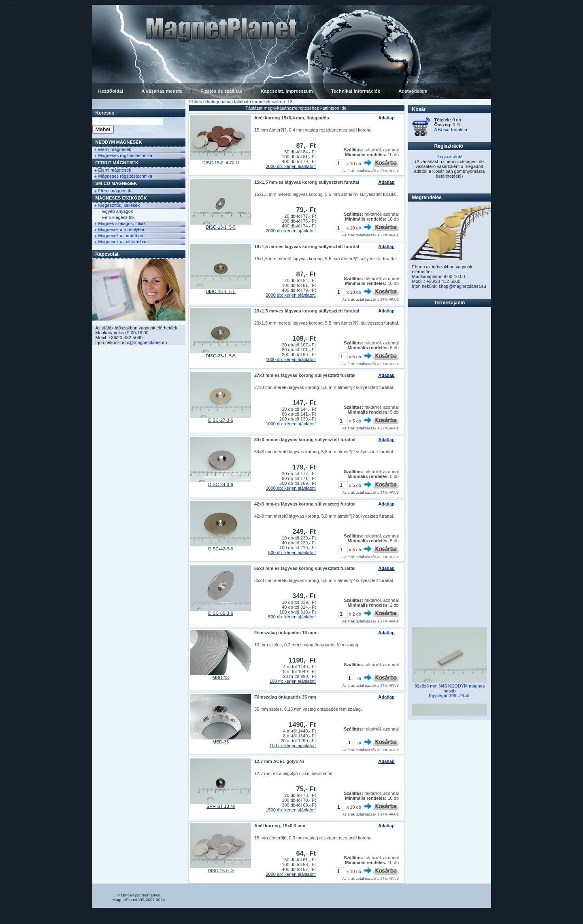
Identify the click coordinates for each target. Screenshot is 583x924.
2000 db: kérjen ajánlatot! (291, 166)
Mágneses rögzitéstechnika (125, 155)
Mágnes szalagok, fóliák (122, 223)
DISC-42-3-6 (221, 549)
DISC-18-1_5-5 (221, 291)
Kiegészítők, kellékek (119, 205)
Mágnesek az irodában (121, 236)
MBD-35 (221, 742)
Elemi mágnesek (115, 149)
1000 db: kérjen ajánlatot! (291, 359)
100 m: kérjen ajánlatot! (293, 681)
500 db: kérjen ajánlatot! (292, 552)
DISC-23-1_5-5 (221, 356)
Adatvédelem (413, 91)
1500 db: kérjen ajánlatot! (291, 810)
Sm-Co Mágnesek (116, 183)
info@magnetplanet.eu (145, 342)
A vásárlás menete (162, 91)
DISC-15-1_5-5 (221, 227)
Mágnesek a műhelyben (122, 229)
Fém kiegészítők (119, 217)
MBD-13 (221, 678)
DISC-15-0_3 (221, 871)
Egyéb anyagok (118, 211)
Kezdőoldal (111, 91)
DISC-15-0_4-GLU (221, 163)
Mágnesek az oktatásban (123, 242)
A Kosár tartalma (451, 130)
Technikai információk (356, 91)
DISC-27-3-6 (221, 420)
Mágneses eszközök (121, 198)
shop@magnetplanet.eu (463, 286)
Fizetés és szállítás (221, 91)
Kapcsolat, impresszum (287, 91)
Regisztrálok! (449, 157)
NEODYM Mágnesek (119, 142)
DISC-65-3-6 (221, 613)
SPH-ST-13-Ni (221, 806)
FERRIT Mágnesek (117, 163)
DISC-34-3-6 (221, 484)
